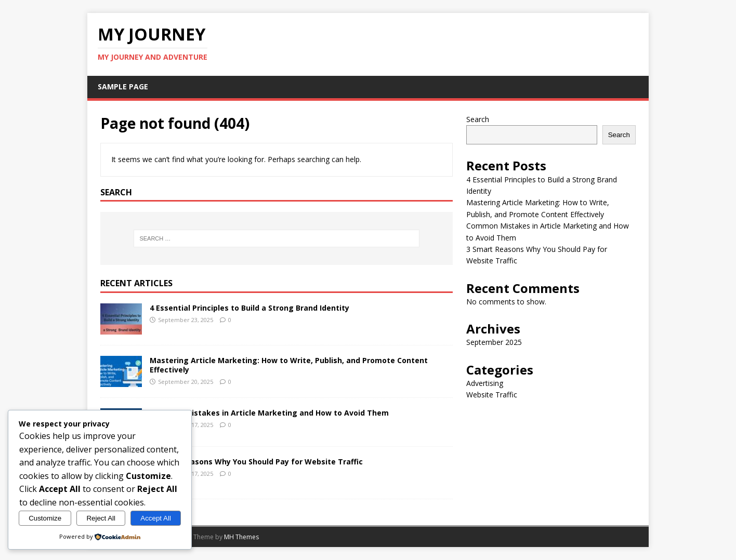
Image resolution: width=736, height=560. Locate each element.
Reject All (101, 518)
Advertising (485, 383)
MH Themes (241, 537)
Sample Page (123, 86)
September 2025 (494, 342)
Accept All (156, 518)
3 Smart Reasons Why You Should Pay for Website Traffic (256, 462)
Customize (45, 518)
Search (478, 119)
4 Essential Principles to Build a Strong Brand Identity (249, 308)
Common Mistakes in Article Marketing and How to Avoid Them (269, 413)
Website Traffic (492, 395)
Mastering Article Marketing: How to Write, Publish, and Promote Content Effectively (289, 365)
